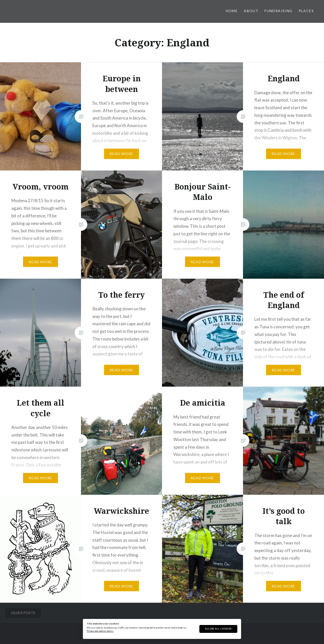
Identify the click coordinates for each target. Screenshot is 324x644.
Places (306, 11)
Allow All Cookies (218, 629)
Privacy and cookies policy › (100, 631)
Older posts (23, 613)
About (251, 11)
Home (232, 11)
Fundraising (278, 11)
